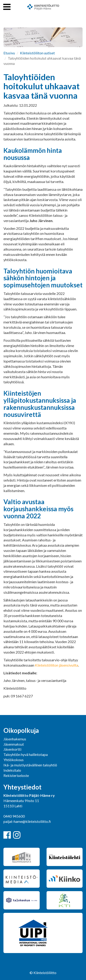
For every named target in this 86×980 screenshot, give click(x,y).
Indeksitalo (12, 770)
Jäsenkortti (12, 749)
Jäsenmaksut (14, 744)
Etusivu (9, 53)
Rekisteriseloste (16, 775)
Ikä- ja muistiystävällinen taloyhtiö (30, 765)
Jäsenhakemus (15, 739)
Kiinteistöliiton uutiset (37, 53)
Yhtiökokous (14, 760)
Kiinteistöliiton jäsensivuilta (57, 665)
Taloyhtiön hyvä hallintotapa (26, 754)
